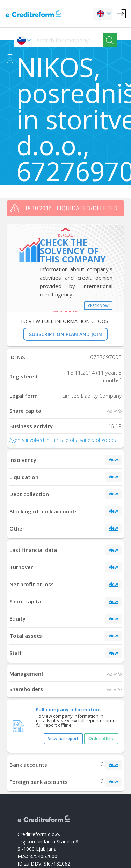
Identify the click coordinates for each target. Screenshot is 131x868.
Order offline (101, 739)
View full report (63, 739)
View (113, 460)
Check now (98, 306)
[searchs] (68, 40)
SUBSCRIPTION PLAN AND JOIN (65, 334)
